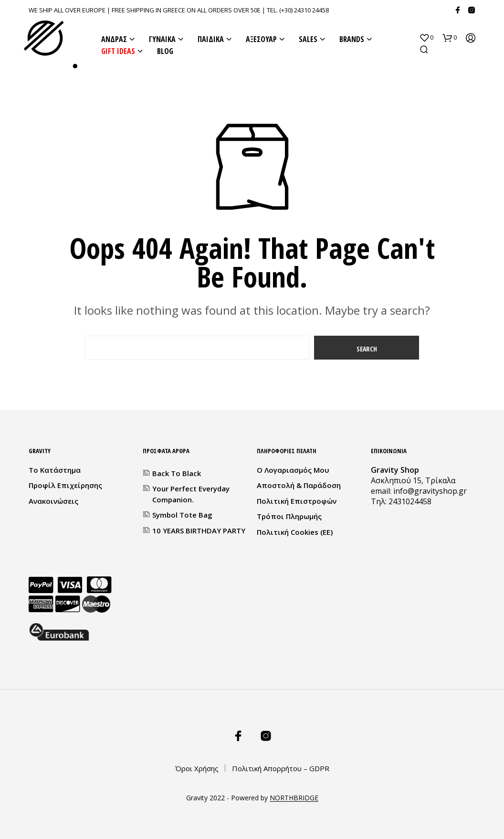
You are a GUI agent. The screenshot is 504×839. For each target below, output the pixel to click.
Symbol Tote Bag (182, 515)
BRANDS (352, 39)
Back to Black (177, 473)
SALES (308, 39)
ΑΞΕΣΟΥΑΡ (261, 39)
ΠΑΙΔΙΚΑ (211, 39)
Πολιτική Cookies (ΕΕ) (295, 532)
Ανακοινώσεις (53, 501)
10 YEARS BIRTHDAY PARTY (199, 531)
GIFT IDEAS (118, 51)
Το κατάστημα (55, 470)
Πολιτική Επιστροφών (297, 501)
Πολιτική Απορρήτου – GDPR (281, 768)
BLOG (165, 51)
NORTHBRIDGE (294, 798)
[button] (426, 38)
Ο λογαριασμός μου (293, 470)
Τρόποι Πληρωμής (289, 516)
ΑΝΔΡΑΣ (114, 39)
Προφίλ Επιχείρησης (65, 485)
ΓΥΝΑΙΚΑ (162, 39)
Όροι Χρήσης (197, 768)
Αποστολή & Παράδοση (299, 485)
